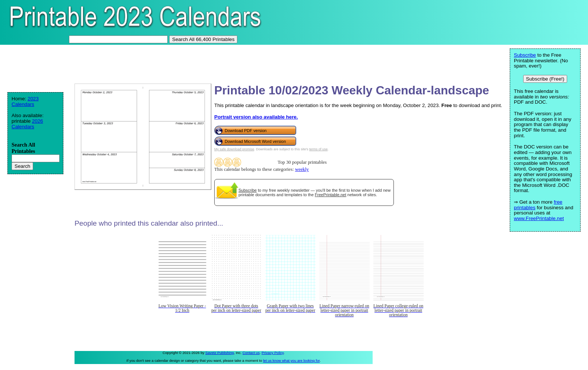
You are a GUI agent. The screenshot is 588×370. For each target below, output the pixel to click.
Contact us (251, 353)
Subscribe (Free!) (545, 79)
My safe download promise (234, 149)
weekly (302, 169)
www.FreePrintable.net (539, 218)
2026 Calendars (27, 124)
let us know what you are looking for (291, 360)
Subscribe (248, 190)
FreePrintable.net (331, 195)
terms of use (319, 149)
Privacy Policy (273, 353)
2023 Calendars (25, 101)
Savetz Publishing (219, 353)
